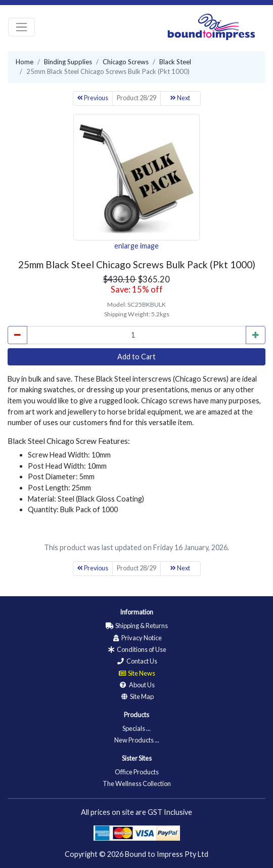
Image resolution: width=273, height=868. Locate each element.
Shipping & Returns (136, 626)
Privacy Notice (136, 638)
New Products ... (137, 740)
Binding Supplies (68, 62)
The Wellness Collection (137, 783)
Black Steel (175, 62)
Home (25, 62)
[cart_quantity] (136, 335)
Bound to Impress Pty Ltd (167, 854)
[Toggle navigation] (21, 27)
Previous (93, 98)
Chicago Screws (126, 62)
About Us (137, 685)
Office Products (137, 772)
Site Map (137, 696)
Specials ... (136, 728)
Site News (136, 673)
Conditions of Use (136, 649)
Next (180, 98)
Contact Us (137, 661)
